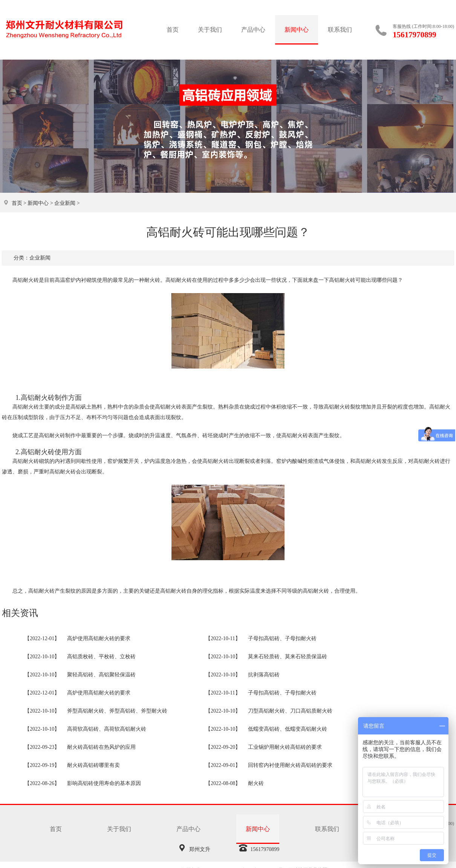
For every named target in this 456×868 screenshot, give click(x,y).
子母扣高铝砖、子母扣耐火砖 (282, 638)
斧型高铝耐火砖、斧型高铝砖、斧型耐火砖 (117, 711)
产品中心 (253, 30)
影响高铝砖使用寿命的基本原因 (104, 783)
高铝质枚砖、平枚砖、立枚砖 (101, 657)
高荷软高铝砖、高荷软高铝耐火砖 (107, 729)
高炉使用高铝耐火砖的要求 (99, 638)
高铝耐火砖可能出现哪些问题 (363, 280)
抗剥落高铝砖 (264, 675)
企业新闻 (65, 203)
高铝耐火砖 (179, 280)
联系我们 (340, 30)
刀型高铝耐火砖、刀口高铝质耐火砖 (290, 711)
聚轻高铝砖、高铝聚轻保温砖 (101, 675)
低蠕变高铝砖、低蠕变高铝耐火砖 (288, 729)
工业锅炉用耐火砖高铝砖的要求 (285, 747)
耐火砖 (256, 783)
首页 (173, 30)
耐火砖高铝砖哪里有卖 (93, 765)
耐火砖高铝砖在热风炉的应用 (101, 747)
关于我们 (210, 30)
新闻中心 (297, 30)
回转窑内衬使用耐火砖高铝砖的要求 (290, 765)
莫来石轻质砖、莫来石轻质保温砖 (288, 657)
